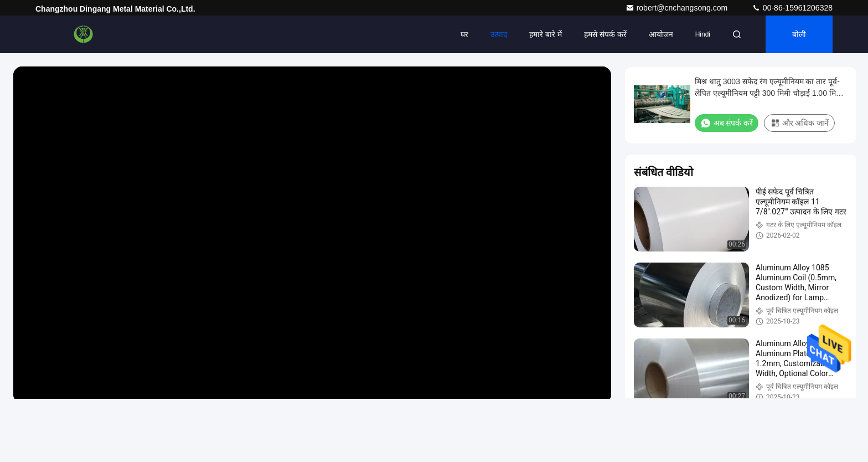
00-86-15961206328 (792, 8)
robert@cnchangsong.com (678, 8)
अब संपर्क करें (727, 123)
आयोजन (661, 34)
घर (464, 34)
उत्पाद (499, 34)
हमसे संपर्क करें (605, 34)
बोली (799, 34)
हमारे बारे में (546, 34)
